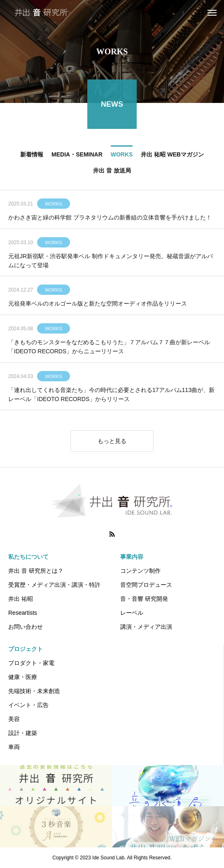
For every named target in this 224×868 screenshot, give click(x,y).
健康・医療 (23, 677)
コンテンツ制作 (140, 571)
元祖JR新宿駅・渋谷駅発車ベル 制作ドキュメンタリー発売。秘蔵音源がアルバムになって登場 (111, 261)
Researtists (23, 613)
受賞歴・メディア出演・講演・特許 (54, 585)
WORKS (54, 205)
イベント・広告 (28, 705)
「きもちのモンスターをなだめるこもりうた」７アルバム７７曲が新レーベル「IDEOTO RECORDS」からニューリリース (109, 348)
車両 (14, 747)
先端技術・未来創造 (34, 691)
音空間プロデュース (146, 585)
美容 (14, 719)
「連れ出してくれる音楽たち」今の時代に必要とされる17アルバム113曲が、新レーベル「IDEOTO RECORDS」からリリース (111, 395)
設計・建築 (23, 733)
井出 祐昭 (21, 599)
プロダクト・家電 (31, 663)
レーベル (132, 613)
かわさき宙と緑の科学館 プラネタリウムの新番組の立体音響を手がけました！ (110, 219)
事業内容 (132, 557)
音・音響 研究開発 (144, 599)
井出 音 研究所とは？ (36, 571)
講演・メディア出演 (146, 627)
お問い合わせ (26, 627)
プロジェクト (26, 649)
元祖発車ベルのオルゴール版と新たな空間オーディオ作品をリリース (98, 305)
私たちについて (28, 557)
